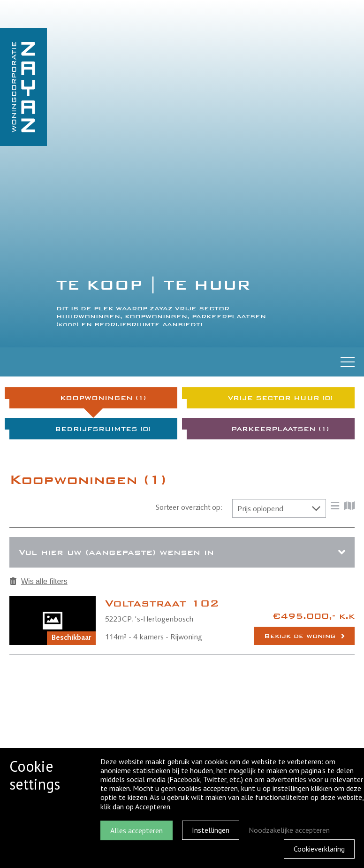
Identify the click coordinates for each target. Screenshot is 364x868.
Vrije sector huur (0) (280, 398)
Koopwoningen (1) (103, 398)
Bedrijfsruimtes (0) (103, 429)
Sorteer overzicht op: (189, 508)
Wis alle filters (39, 581)
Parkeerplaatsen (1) (280, 429)
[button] (279, 508)
